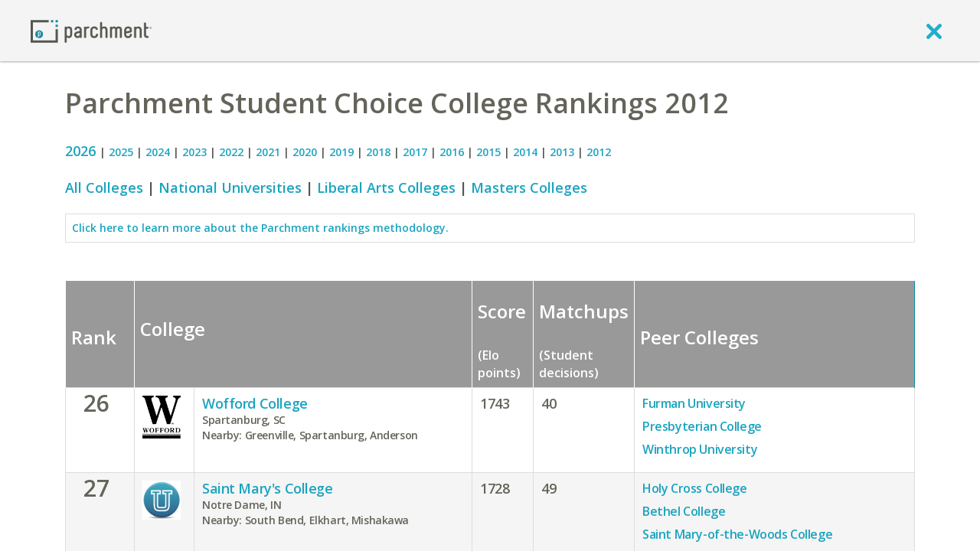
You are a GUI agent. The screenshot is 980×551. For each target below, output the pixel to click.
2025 (121, 152)
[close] (934, 31)
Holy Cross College (694, 488)
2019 (341, 152)
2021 (268, 152)
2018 (378, 152)
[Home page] (91, 30)
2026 (82, 151)
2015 (488, 152)
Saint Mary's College (268, 488)
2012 (599, 152)
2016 (452, 152)
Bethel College (684, 511)
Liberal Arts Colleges (386, 187)
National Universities (230, 187)
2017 (415, 152)
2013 (562, 152)
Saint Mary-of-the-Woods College (737, 534)
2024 (158, 152)
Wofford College (255, 403)
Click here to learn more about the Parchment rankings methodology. (260, 228)
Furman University (694, 403)
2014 (525, 152)
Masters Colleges (529, 187)
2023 (194, 152)
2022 (231, 152)
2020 (305, 152)
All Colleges (104, 187)
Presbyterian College (702, 426)
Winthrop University (700, 449)
